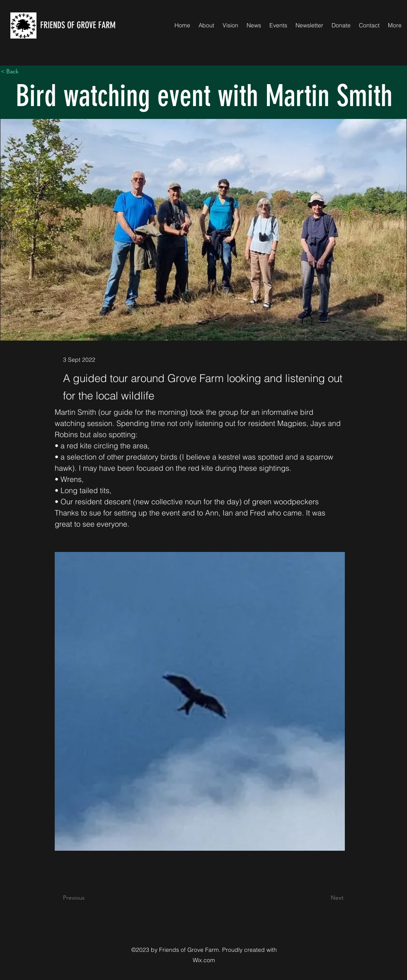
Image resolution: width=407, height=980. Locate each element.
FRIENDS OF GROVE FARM (78, 25)
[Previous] (90, 898)
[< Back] (28, 71)
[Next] (323, 898)
